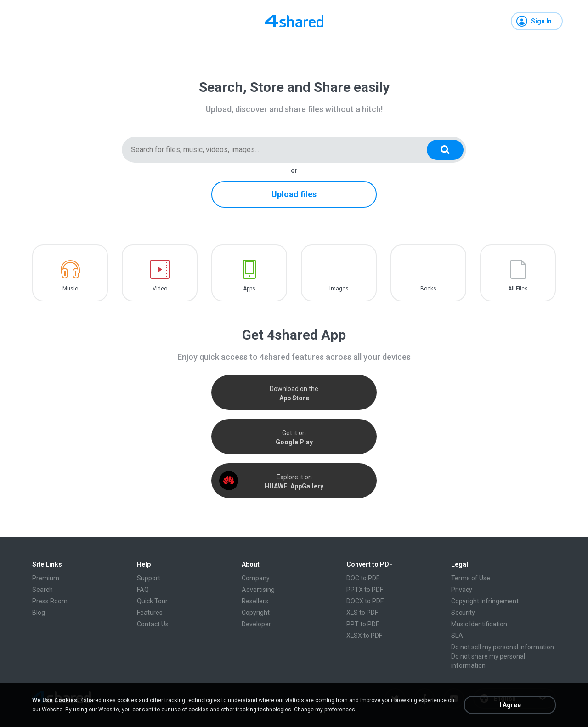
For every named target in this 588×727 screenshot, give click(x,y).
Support (149, 578)
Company (256, 578)
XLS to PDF (362, 613)
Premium (46, 578)
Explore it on (294, 482)
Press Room (50, 601)
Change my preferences (325, 710)
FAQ (143, 590)
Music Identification (479, 624)
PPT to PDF (363, 624)
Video (160, 289)
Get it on (294, 437)
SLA (457, 636)
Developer (256, 624)
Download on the (294, 393)
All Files (518, 289)
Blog (39, 613)
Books (428, 289)
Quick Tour (152, 601)
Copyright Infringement (485, 601)
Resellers (255, 601)
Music (70, 289)
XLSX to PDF (364, 636)
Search (42, 590)
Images (339, 289)
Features (150, 613)
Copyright (256, 613)
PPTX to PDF (365, 590)
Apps (249, 289)
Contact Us (153, 624)
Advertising (258, 590)
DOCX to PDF (365, 601)
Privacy (462, 590)
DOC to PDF (363, 578)
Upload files (294, 194)
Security (463, 613)
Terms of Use (471, 578)
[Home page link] (294, 21)
